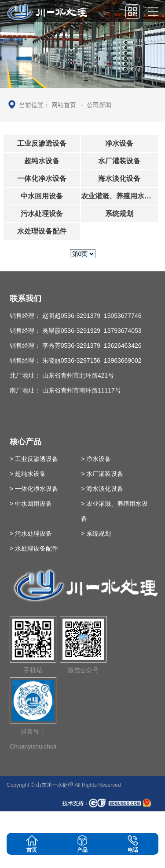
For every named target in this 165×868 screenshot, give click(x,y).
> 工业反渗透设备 (34, 459)
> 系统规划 (96, 533)
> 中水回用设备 (31, 504)
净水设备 (119, 143)
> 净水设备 (96, 459)
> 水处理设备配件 (34, 548)
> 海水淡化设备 (102, 489)
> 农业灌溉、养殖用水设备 (114, 511)
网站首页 (64, 105)
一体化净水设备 (42, 178)
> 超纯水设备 (28, 474)
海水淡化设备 (119, 178)
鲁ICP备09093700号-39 (35, 822)
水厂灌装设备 (119, 161)
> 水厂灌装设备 (102, 474)
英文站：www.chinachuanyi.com (109, 822)
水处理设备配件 (42, 231)
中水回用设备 (42, 196)
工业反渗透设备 (42, 143)
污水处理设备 (42, 214)
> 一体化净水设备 (34, 489)
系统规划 (119, 214)
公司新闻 (99, 105)
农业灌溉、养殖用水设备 (119, 196)
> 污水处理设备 (31, 533)
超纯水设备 (42, 161)
